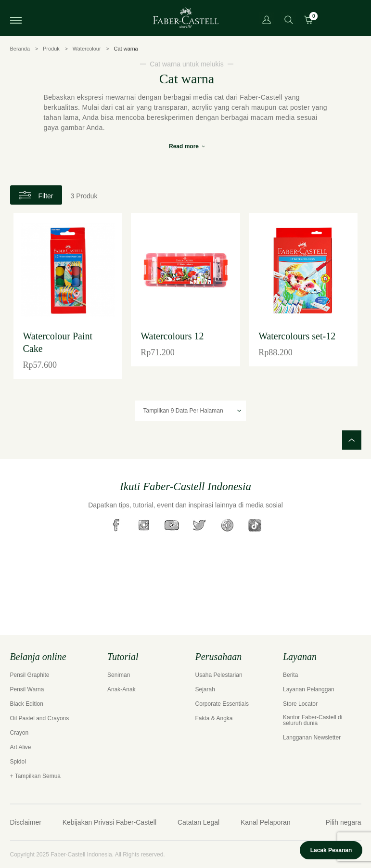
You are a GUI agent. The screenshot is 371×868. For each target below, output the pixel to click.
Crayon (19, 733)
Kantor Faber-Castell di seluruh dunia (313, 720)
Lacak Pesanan (331, 850)
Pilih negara (344, 822)
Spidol (18, 762)
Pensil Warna (27, 689)
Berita (290, 675)
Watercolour (87, 49)
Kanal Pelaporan (266, 822)
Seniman (119, 675)
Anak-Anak (122, 689)
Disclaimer (26, 822)
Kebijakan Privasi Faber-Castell (109, 822)
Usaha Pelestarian (219, 675)
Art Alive (21, 747)
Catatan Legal (198, 822)
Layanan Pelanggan (309, 689)
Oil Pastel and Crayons (40, 718)
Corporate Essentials (222, 704)
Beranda (20, 49)
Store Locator (300, 704)
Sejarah (205, 689)
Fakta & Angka (214, 718)
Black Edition (27, 704)
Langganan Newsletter (312, 738)
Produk (51, 49)
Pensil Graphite (30, 675)
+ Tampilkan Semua (36, 776)
